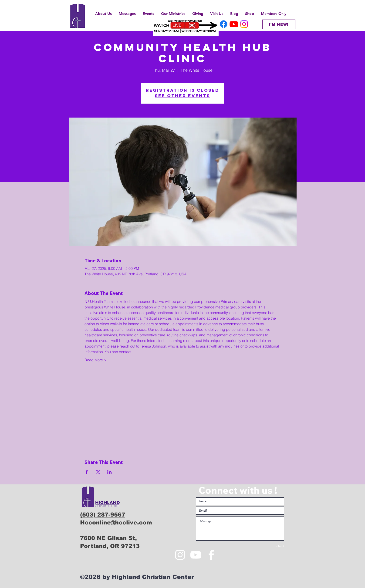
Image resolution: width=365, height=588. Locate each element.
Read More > (95, 360)
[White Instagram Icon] (180, 555)
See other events (182, 96)
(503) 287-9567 (103, 515)
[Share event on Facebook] (87, 472)
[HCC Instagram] (244, 24)
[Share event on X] (98, 472)
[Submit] (268, 546)
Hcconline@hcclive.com (116, 522)
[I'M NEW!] (279, 24)
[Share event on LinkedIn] (110, 472)
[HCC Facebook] (224, 24)
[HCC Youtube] (234, 24)
